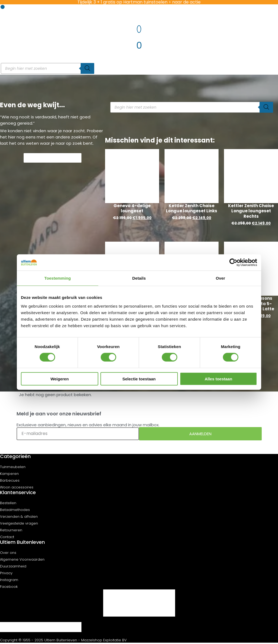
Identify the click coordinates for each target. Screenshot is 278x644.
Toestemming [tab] (58, 278)
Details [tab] (139, 278)
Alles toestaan (219, 379)
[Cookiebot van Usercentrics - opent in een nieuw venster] (233, 263)
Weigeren (60, 379)
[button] (3, 7)
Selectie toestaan (139, 379)
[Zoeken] (87, 68)
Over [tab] (221, 278)
